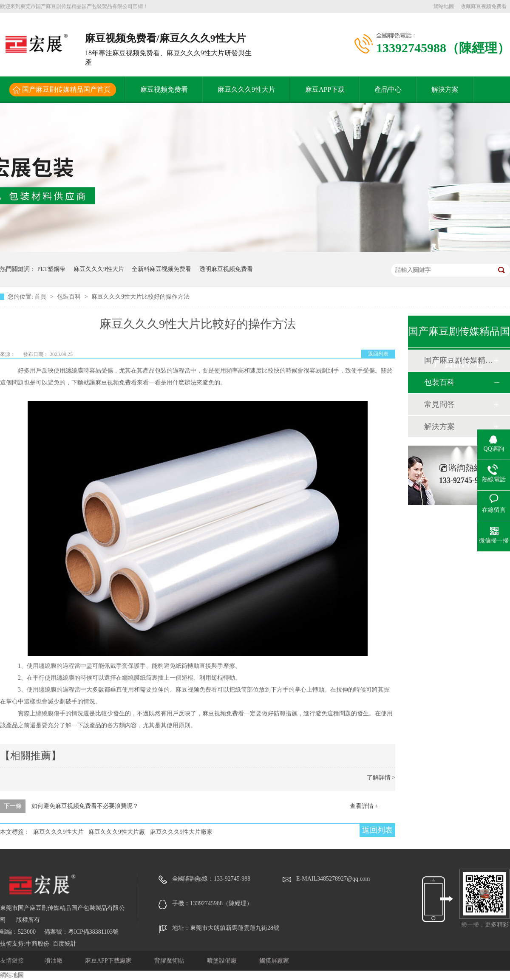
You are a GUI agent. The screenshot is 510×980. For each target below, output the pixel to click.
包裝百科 (70, 297)
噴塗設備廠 (223, 961)
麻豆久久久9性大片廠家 (181, 832)
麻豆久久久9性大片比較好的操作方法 (140, 297)
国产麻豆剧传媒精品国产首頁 (66, 89)
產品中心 (388, 89)
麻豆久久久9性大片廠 (117, 832)
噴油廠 (54, 961)
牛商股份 (37, 944)
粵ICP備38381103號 (93, 932)
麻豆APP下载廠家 (109, 961)
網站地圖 (444, 6)
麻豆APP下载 (325, 89)
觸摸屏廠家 (274, 961)
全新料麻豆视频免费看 (161, 269)
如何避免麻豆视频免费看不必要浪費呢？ (85, 806)
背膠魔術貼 (170, 961)
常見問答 (439, 404)
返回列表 (378, 354)
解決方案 (445, 89)
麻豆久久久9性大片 (246, 89)
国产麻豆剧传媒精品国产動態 (459, 360)
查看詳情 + (364, 806)
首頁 (41, 297)
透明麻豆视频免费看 (226, 269)
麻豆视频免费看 (164, 89)
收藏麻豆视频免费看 (484, 6)
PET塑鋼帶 (52, 269)
